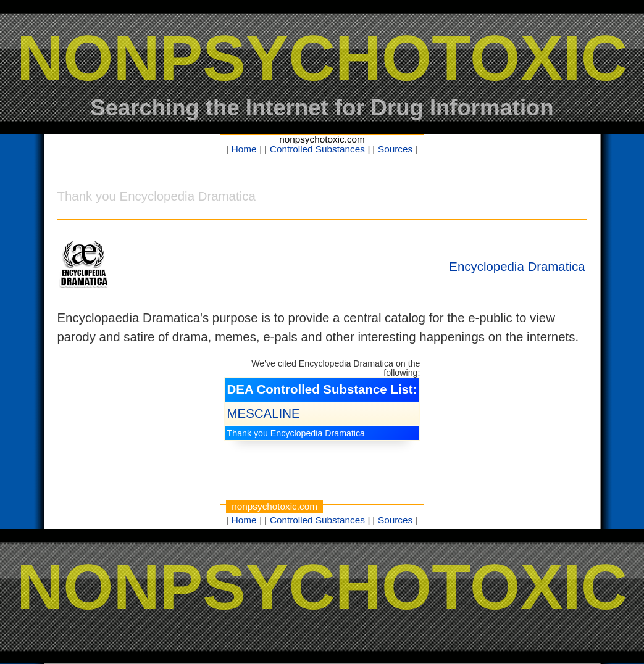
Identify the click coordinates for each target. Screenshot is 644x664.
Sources (395, 149)
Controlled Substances (317, 149)
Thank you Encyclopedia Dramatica (296, 433)
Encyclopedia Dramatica (517, 267)
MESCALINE (264, 413)
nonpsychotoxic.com (322, 139)
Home (244, 149)
